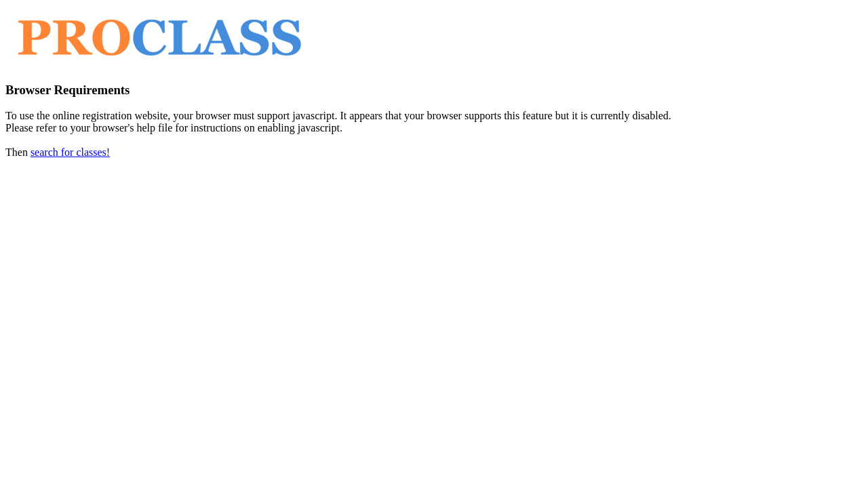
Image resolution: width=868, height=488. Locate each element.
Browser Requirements (67, 90)
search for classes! (70, 152)
